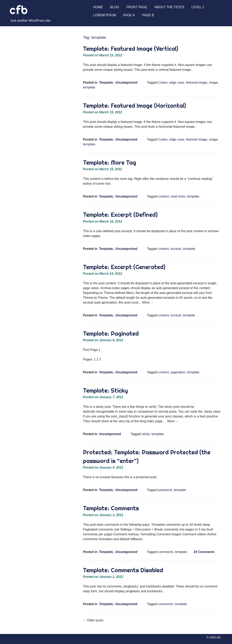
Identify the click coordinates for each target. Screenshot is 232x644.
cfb (19, 10)
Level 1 (198, 7)
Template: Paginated (111, 334)
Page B (148, 15)
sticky (146, 434)
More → (148, 302)
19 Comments (204, 552)
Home (98, 7)
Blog (115, 7)
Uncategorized (126, 83)
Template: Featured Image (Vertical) (131, 49)
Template (106, 83)
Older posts (93, 620)
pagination (178, 372)
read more (178, 196)
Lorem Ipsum (105, 15)
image (213, 83)
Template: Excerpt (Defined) (120, 215)
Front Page (137, 7)
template (89, 87)
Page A (129, 15)
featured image (196, 83)
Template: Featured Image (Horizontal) (134, 106)
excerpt (176, 249)
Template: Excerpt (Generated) (124, 267)
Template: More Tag (109, 163)
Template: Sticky (105, 390)
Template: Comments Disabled (123, 570)
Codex (163, 83)
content (163, 196)
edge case (177, 83)
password (165, 490)
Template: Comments (111, 508)
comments (166, 552)
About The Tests (169, 7)
